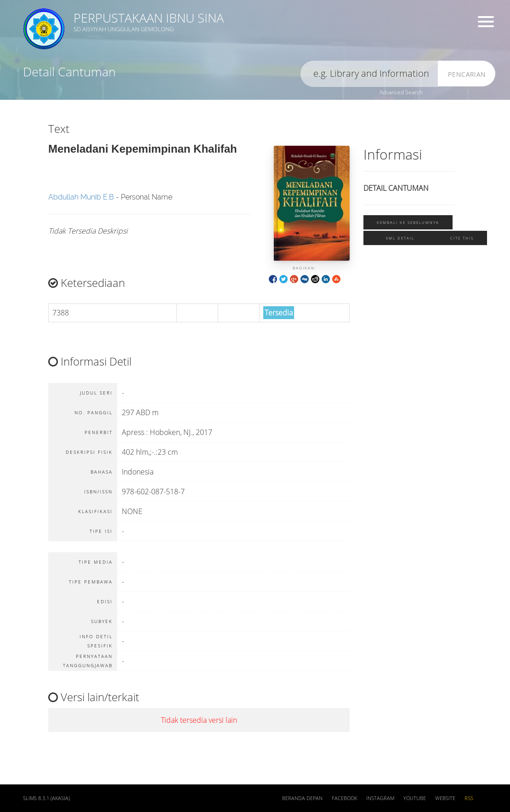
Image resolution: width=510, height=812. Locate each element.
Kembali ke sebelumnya (408, 222)
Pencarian (467, 74)
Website (445, 798)
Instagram (380, 798)
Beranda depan (302, 798)
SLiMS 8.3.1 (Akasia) (46, 798)
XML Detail (400, 238)
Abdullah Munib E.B (81, 197)
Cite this (462, 238)
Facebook (344, 798)
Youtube (415, 798)
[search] (369, 74)
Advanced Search (401, 92)
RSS (469, 798)
